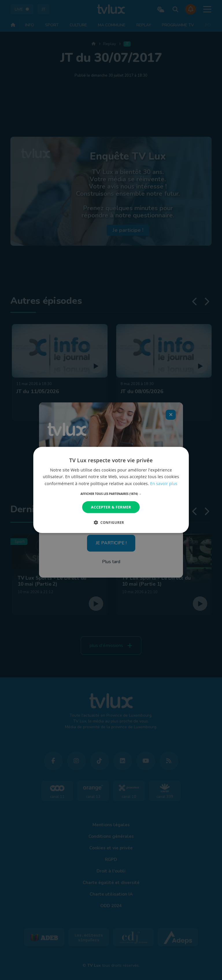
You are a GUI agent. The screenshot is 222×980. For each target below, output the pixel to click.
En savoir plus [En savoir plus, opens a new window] (164, 483)
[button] (111, 494)
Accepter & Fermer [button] (111, 507)
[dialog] (111, 490)
